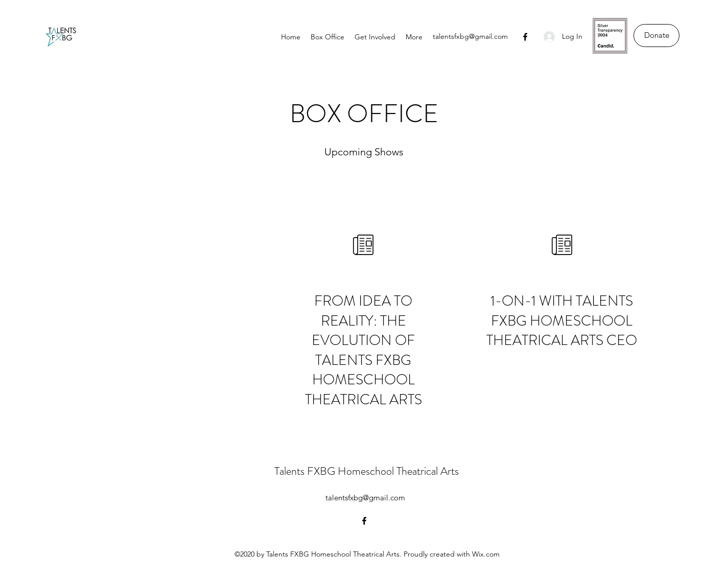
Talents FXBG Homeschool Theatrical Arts (367, 471)
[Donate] (656, 36)
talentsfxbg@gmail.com (470, 36)
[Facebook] (525, 37)
